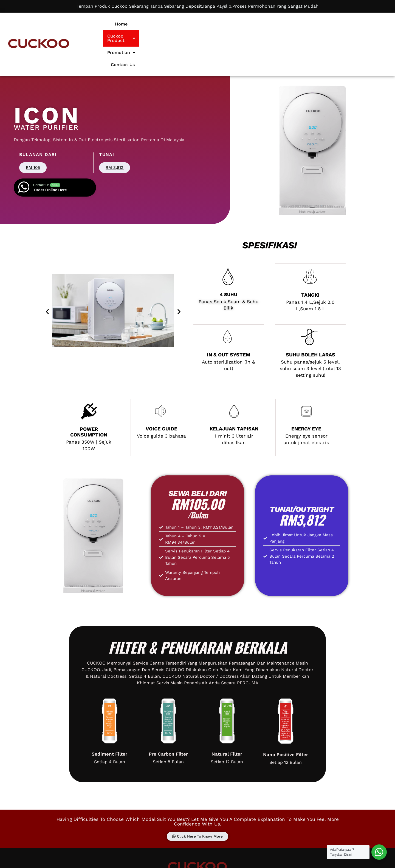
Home (182, 24)
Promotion (265, 24)
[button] (220, 24)
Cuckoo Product (220, 24)
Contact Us (302, 24)
